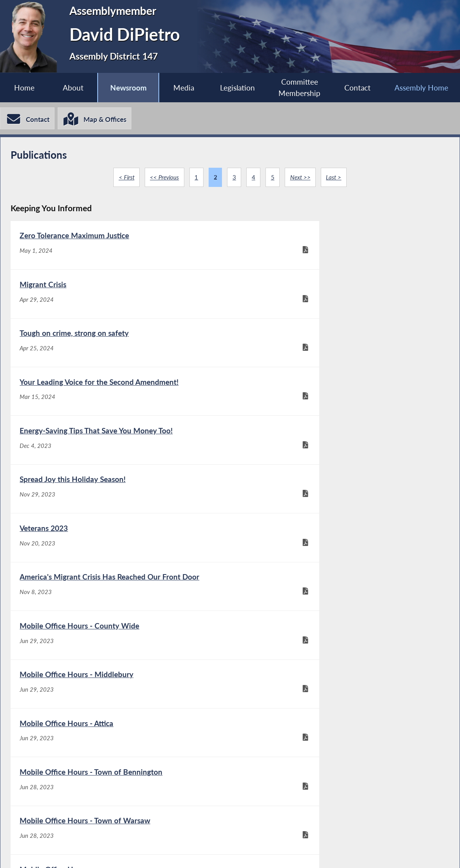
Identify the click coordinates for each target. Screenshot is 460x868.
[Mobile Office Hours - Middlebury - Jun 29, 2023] (339, 454)
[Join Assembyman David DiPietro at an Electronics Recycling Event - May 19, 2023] (339, 620)
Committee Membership (299, 88)
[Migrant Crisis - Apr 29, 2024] (339, 248)
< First (125, 178)
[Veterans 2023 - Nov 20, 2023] (120, 403)
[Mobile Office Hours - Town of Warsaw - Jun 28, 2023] (120, 557)
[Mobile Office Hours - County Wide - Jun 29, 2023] (120, 454)
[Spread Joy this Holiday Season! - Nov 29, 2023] (339, 351)
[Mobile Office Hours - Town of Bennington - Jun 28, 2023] (339, 506)
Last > (335, 178)
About (73, 88)
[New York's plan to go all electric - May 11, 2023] (339, 689)
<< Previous (164, 178)
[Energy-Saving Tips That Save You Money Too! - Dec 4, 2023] (120, 351)
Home (24, 88)
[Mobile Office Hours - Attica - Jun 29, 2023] (120, 506)
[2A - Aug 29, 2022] (339, 746)
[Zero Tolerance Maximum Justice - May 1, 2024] (120, 248)
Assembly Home (421, 88)
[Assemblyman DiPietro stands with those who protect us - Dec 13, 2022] (120, 746)
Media (183, 88)
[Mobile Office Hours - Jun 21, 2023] (339, 557)
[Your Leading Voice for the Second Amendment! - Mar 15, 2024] (339, 300)
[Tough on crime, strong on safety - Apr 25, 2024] (120, 300)
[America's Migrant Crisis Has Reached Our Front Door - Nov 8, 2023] (339, 403)
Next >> (301, 178)
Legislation (237, 88)
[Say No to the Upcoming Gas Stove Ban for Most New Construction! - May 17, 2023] (120, 689)
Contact (357, 88)
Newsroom (128, 88)
